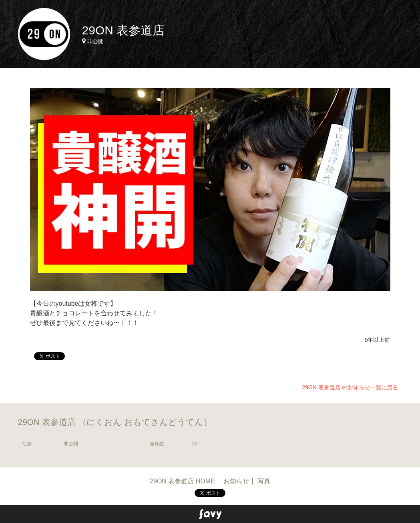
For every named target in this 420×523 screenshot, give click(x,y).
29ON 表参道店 (124, 30)
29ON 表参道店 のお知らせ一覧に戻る (350, 387)
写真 (264, 481)
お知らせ (236, 481)
